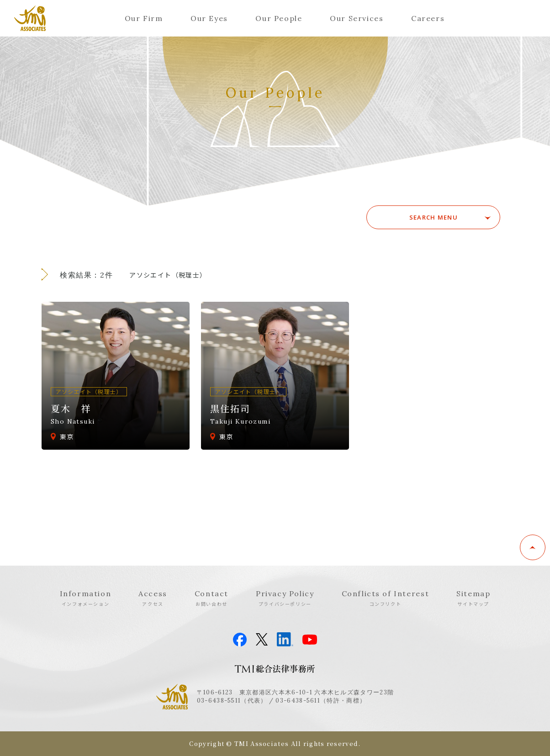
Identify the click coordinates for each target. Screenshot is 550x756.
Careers (428, 18)
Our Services (357, 18)
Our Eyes (209, 18)
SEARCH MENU (436, 217)
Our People (279, 18)
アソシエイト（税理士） (168, 275)
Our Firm (144, 18)
